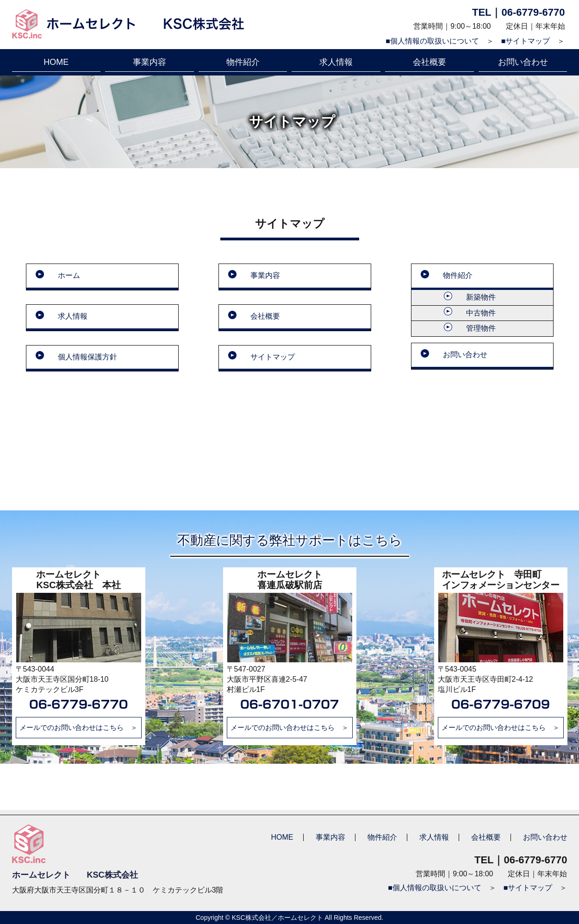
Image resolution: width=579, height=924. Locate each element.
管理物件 (481, 328)
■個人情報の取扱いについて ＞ (440, 41)
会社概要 (430, 62)
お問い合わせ (523, 62)
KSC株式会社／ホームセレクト (277, 918)
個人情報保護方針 (87, 357)
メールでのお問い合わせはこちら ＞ (78, 727)
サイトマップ (273, 357)
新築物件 (481, 297)
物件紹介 (243, 62)
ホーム (69, 275)
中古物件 (481, 313)
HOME (56, 62)
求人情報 (336, 62)
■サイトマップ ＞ (533, 41)
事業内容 (149, 62)
